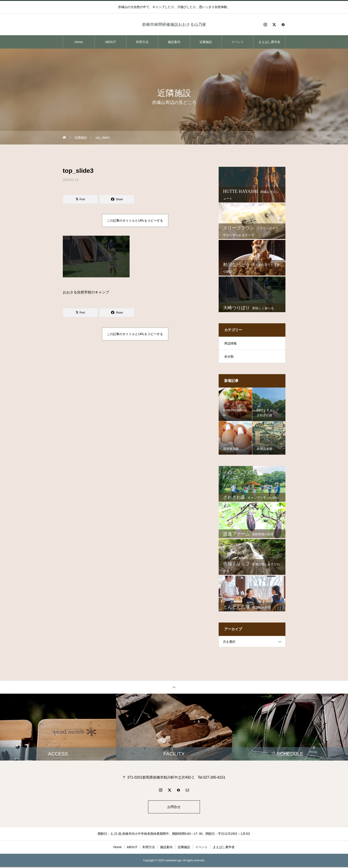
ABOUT (110, 42)
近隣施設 (206, 42)
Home (79, 42)
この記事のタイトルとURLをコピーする (135, 221)
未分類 (229, 357)
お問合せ (174, 807)
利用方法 (142, 42)
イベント (238, 42)
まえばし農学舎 (269, 42)
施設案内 (174, 42)
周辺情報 (230, 343)
